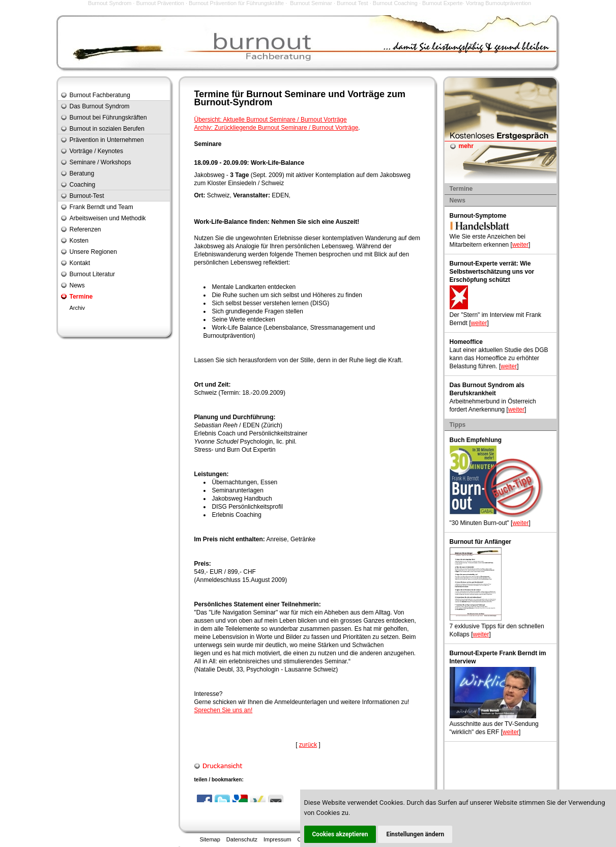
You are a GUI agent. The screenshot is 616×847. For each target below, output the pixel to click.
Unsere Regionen (93, 252)
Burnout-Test (87, 196)
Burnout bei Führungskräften (108, 118)
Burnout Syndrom (110, 3)
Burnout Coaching (395, 3)
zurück (308, 745)
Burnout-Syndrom (233, 102)
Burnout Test (353, 3)
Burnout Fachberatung (100, 95)
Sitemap (210, 839)
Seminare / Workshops (100, 162)
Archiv (78, 308)
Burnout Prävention (160, 3)
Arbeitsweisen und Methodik (108, 218)
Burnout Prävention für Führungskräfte (236, 3)
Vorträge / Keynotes (96, 151)
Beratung (82, 173)
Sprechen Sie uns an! (224, 710)
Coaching (83, 185)
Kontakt (80, 263)
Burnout (264, 94)
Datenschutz (242, 839)
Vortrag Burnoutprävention (498, 3)
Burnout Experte (443, 3)
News (77, 285)
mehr (466, 146)
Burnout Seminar (311, 3)
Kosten (79, 241)
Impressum (277, 839)
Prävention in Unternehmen (107, 140)
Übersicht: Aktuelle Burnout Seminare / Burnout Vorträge (271, 120)
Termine (81, 297)
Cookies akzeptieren (340, 834)
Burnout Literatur (92, 274)
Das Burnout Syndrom (100, 106)
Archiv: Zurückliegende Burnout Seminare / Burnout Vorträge (276, 128)
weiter (520, 245)
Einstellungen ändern (415, 834)
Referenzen (85, 229)
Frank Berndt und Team (101, 207)
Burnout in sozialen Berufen (107, 129)
